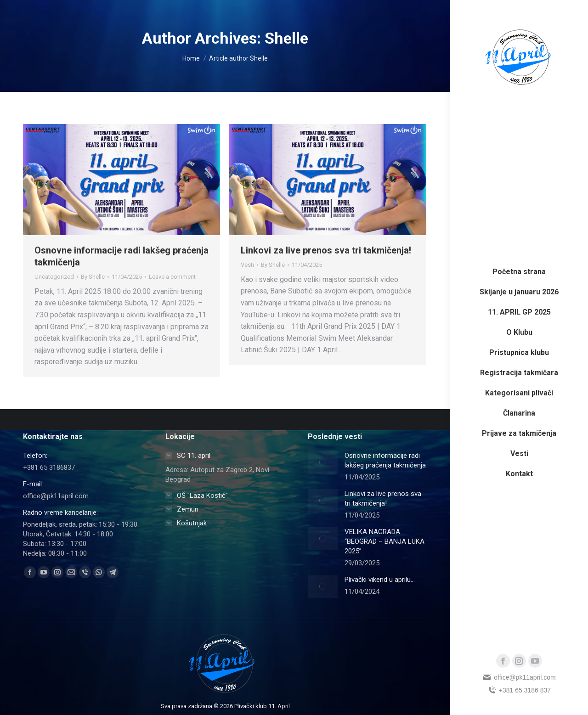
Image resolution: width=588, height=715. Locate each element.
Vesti (247, 265)
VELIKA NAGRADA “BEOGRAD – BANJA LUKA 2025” (384, 541)
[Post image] (323, 462)
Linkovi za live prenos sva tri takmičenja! (326, 250)
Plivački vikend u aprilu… (380, 580)
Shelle (286, 38)
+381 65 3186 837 (519, 690)
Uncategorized (54, 277)
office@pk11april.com (519, 677)
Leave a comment (172, 277)
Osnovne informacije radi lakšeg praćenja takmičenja (385, 460)
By (93, 277)
